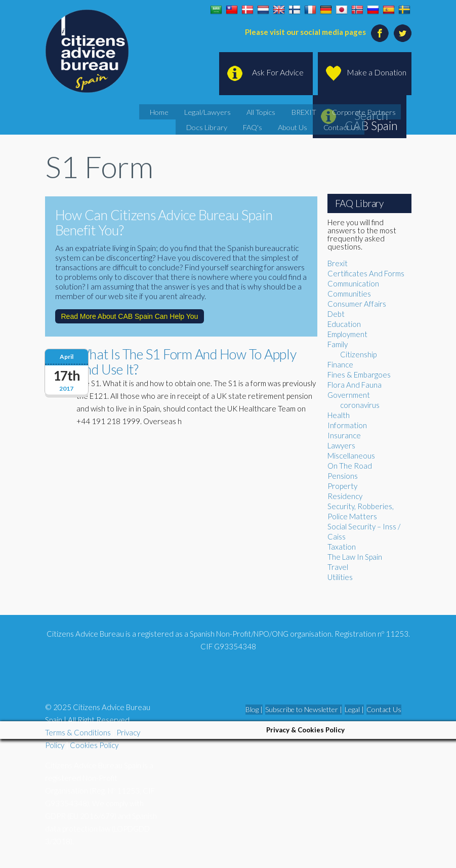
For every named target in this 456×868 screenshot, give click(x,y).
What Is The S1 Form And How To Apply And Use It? (186, 362)
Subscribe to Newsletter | (304, 709)
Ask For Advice (278, 72)
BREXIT (278, 111)
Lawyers (341, 445)
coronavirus (360, 405)
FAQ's (236, 123)
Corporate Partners (327, 111)
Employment (347, 334)
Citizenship (358, 354)
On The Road (350, 466)
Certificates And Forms (366, 273)
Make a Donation (377, 72)
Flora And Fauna (355, 385)
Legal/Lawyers (198, 111)
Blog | (254, 709)
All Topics (243, 111)
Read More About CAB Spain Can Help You (130, 316)
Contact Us (308, 123)
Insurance (344, 435)
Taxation (342, 547)
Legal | (354, 709)
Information (347, 425)
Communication (353, 283)
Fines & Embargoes (359, 375)
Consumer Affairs (357, 304)
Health (339, 415)
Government (349, 395)
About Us (268, 123)
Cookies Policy (94, 745)
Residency (345, 496)
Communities (349, 294)
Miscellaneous (351, 456)
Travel (338, 567)
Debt (336, 314)
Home (158, 111)
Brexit (338, 263)
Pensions (343, 476)
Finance (340, 364)
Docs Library (383, 111)
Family (338, 344)
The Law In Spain (355, 557)
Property (342, 486)
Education (344, 324)
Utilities (340, 577)
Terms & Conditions (78, 732)
